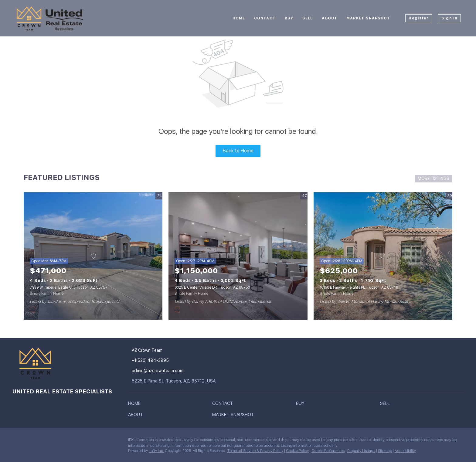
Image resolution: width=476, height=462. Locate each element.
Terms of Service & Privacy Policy (255, 451)
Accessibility (405, 451)
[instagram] (17, 441)
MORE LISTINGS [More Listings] (433, 178)
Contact (265, 18)
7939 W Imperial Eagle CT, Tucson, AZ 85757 (69, 287)
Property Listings (361, 451)
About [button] (330, 18)
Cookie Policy (297, 451)
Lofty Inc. (156, 451)
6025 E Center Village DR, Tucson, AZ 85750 (212, 287)
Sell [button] (308, 18)
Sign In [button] (449, 18)
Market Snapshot (368, 18)
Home (239, 18)
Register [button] (419, 18)
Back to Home (238, 151)
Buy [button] (289, 18)
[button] (136, 405)
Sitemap (385, 451)
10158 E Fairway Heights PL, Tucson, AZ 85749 (359, 287)
